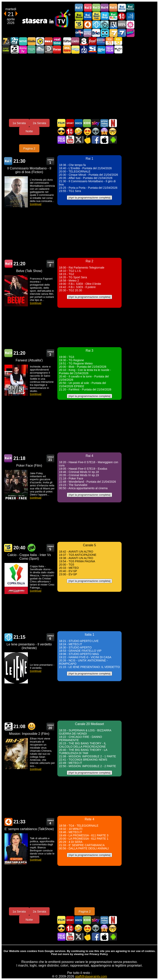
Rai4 (105, 8)
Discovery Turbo (67, 41)
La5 (130, 24)
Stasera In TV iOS (104, 140)
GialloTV (32, 41)
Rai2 (88, 8)
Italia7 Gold (6, 41)
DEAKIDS (67, 49)
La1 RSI (110, 41)
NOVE (23, 41)
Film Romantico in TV (87, 131)
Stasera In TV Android (113, 140)
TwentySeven (14, 41)
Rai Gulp (105, 16)
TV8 (84, 41)
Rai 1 (8, 161)
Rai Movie (122, 8)
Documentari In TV (78, 123)
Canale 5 (8, 548)
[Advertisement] (79, 86)
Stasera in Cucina (87, 140)
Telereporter (101, 49)
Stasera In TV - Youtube (70, 140)
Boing (96, 33)
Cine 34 (113, 24)
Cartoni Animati (87, 123)
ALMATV (118, 49)
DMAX (49, 41)
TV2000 (130, 16)
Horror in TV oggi (104, 131)
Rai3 (96, 8)
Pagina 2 (29, 148)
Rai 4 (8, 458)
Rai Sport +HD (96, 16)
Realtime (57, 41)
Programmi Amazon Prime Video (104, 123)
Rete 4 (8, 822)
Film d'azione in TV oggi (61, 131)
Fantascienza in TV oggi (96, 131)
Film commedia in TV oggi (78, 131)
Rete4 (88, 24)
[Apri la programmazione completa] (90, 198)
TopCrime (79, 33)
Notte (29, 131)
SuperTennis (6, 49)
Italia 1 (96, 24)
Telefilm (110, 49)
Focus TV (57, 49)
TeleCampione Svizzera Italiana (101, 41)
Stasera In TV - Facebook (96, 140)
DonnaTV (23, 49)
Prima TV (122, 16)
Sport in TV (70, 123)
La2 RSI (118, 41)
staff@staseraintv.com (91, 976)
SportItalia (93, 49)
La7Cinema (122, 33)
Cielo (75, 41)
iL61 (84, 49)
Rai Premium (130, 8)
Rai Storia (79, 16)
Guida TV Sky (96, 123)
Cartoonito (105, 33)
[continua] (36, 204)
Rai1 (79, 8)
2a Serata (39, 123)
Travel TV (32, 49)
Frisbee (75, 49)
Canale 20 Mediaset (14, 49)
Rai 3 (8, 353)
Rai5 (113, 8)
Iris (122, 24)
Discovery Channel (49, 49)
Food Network (93, 41)
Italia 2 (105, 24)
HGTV (40, 49)
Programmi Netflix (113, 123)
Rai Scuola (88, 16)
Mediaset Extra (88, 33)
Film (61, 123)
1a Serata (19, 123)
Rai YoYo (113, 16)
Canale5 (79, 24)
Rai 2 (8, 264)
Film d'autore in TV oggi (113, 131)
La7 (113, 33)
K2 (40, 41)
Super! (130, 33)
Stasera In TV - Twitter (78, 140)
